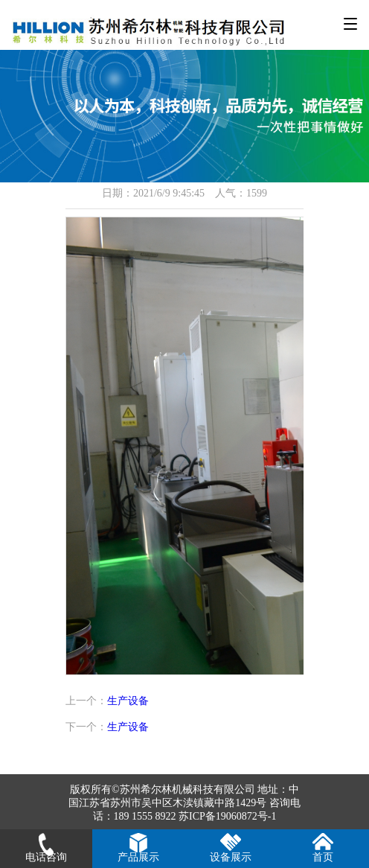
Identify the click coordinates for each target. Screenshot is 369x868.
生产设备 (128, 701)
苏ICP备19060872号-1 (227, 816)
